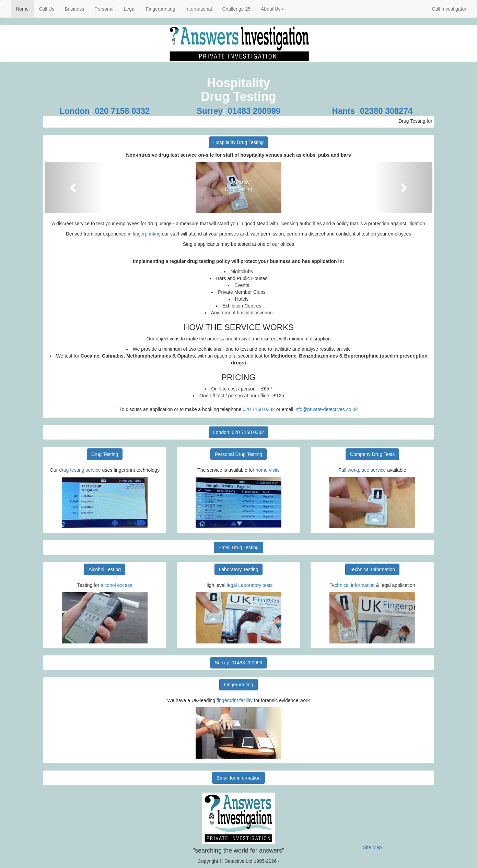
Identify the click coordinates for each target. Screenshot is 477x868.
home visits (268, 470)
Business (74, 9)
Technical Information (372, 569)
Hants (344, 111)
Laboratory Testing (239, 569)
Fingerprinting (161, 9)
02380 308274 (386, 111)
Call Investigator (449, 9)
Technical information (352, 585)
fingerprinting (147, 234)
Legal (130, 9)
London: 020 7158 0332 (238, 432)
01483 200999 (254, 111)
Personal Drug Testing (238, 454)
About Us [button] (272, 9)
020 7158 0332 (122, 111)
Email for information (238, 778)
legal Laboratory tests (250, 585)
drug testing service (80, 470)
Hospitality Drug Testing (239, 142)
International (199, 9)
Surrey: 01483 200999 (239, 663)
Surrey (210, 111)
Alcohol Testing (105, 569)
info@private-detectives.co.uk (326, 409)
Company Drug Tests (372, 454)
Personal (104, 9)
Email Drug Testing (238, 547)
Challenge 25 (237, 9)
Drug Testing (105, 454)
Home (25, 8)
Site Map (372, 847)
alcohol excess (116, 585)
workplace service (367, 470)
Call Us (46, 9)
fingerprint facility (235, 700)
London (75, 111)
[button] (74, 188)
